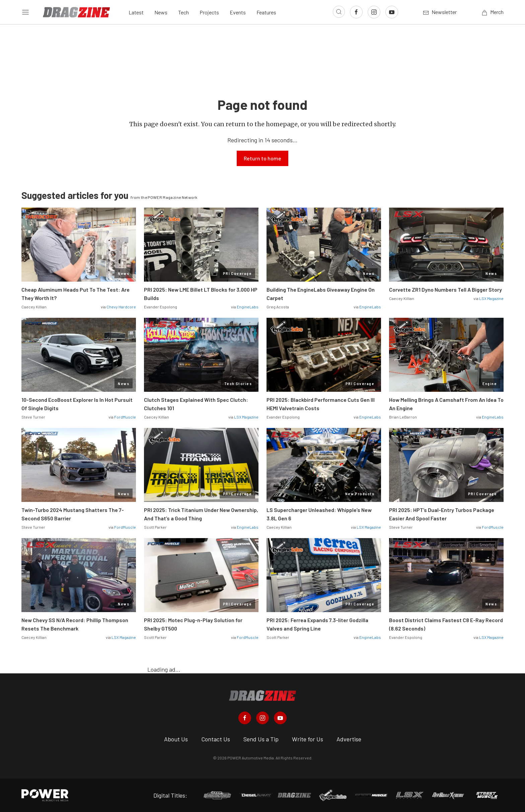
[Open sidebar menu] (25, 12)
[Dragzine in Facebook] (245, 718)
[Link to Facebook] (356, 12)
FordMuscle (125, 417)
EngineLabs (248, 307)
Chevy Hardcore (121, 307)
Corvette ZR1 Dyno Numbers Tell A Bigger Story (445, 289)
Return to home (262, 158)
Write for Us (308, 739)
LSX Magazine (491, 298)
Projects (209, 12)
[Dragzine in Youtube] (280, 718)
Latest (136, 12)
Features (266, 12)
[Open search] (339, 12)
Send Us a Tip (261, 739)
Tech (183, 12)
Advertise (349, 739)
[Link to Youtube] (392, 12)
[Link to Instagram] (374, 12)
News (161, 12)
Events (238, 12)
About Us (176, 739)
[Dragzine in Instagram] (262, 718)
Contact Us (216, 739)
